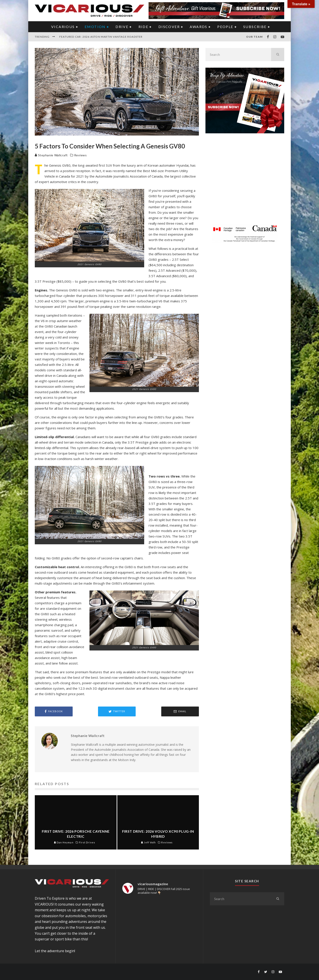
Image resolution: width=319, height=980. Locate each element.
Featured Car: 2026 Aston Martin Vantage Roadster (101, 37)
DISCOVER (169, 27)
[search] (278, 55)
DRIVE (122, 27)
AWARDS (198, 27)
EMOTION (95, 27)
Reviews (81, 155)
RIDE (144, 27)
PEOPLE (225, 27)
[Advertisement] (245, 182)
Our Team (254, 37)
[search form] (238, 55)
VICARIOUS (63, 27)
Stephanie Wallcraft (51, 155)
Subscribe (255, 27)
